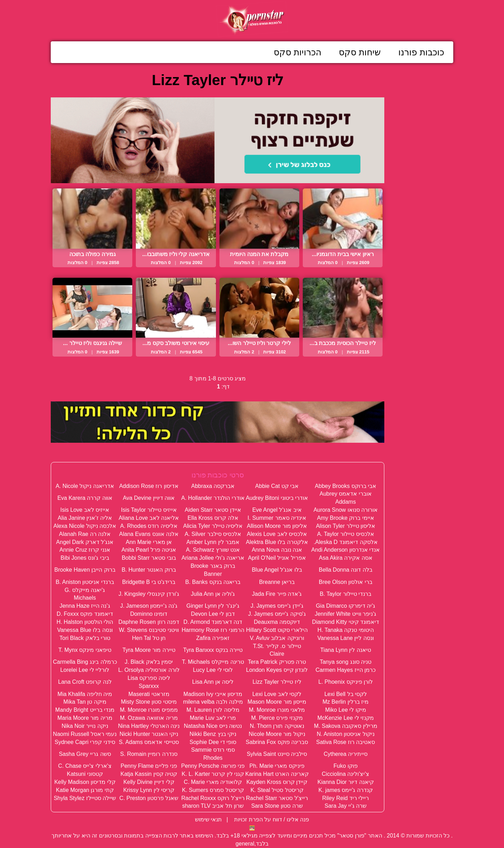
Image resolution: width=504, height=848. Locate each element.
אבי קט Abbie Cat (277, 486)
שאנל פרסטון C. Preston (149, 798)
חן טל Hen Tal (149, 638)
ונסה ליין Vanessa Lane (346, 638)
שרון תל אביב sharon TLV (213, 806)
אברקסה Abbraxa (213, 486)
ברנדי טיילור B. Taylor (345, 594)
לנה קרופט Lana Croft (85, 682)
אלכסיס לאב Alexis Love (277, 534)
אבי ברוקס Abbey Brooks (346, 486)
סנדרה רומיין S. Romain (149, 754)
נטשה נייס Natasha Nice (213, 726)
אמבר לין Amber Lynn (213, 542)
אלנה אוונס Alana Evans (149, 534)
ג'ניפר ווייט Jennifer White (345, 614)
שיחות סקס (360, 52)
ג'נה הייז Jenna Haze (85, 606)
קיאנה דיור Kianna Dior (346, 782)
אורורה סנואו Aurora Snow (346, 510)
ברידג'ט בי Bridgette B (149, 582)
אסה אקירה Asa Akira (345, 558)
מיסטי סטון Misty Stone (149, 702)
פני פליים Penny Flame (149, 766)
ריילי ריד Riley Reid (345, 798)
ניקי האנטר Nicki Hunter (149, 734)
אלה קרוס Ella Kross (213, 518)
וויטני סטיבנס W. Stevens (149, 630)
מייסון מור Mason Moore (277, 702)
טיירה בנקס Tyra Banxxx (213, 650)
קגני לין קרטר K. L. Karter (213, 774)
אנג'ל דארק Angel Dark (85, 542)
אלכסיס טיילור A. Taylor (346, 534)
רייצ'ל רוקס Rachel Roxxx (213, 798)
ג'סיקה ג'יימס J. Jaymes (277, 614)
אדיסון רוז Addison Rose (149, 486)
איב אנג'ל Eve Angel (277, 510)
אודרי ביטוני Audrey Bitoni (277, 498)
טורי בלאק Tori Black (85, 638)
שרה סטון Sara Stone (277, 806)
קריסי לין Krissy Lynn (149, 790)
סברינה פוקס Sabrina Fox (277, 742)
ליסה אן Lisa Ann (213, 682)
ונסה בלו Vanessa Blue (85, 630)
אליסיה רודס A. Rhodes (149, 526)
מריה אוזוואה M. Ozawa (149, 718)
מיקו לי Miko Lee (346, 710)
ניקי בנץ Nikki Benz (213, 734)
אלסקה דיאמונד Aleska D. (345, 542)
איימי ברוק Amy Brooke (346, 518)
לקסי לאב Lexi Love (277, 694)
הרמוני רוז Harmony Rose (213, 630)
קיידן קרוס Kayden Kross (277, 782)
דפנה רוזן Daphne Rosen (149, 622)
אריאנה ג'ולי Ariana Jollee (213, 558)
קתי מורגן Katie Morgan (85, 790)
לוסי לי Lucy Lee (213, 670)
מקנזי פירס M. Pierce (277, 718)
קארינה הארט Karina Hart (277, 774)
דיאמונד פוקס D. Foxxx (85, 614)
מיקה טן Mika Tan (85, 702)
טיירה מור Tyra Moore (149, 650)
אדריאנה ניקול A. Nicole (85, 486)
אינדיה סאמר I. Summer (277, 518)
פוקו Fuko (346, 766)
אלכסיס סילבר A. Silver (213, 534)
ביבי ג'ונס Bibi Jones (85, 558)
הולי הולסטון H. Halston (85, 622)
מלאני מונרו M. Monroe (277, 710)
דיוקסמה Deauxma (277, 622)
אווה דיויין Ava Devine (149, 498)
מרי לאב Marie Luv (213, 718)
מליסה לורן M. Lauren (213, 710)
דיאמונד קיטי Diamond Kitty (346, 622)
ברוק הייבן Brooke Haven (85, 570)
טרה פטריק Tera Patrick (277, 662)
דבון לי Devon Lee (213, 614)
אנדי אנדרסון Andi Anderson (345, 550)
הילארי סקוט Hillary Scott (277, 630)
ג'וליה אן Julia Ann (213, 594)
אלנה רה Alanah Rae (85, 534)
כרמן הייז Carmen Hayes (346, 670)
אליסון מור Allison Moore (277, 526)
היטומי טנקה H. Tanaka (346, 630)
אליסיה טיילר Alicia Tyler (213, 526)
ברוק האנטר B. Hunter (149, 570)
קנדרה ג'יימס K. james (346, 790)
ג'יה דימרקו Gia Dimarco (345, 606)
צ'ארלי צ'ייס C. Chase (85, 766)
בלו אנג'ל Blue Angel (277, 570)
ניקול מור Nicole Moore (277, 734)
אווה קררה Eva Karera (85, 498)
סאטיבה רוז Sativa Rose (345, 742)
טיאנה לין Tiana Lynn (346, 650)
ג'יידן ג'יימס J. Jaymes (277, 606)
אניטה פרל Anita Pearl (149, 550)
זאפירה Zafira (213, 638)
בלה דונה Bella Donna (346, 570)
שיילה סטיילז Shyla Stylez (85, 798)
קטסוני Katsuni (85, 774)
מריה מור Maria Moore (85, 718)
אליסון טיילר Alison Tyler (346, 526)
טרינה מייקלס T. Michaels (213, 662)
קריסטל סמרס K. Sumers (213, 790)
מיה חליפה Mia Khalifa (85, 694)
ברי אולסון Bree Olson (346, 582)
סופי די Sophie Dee (213, 742)
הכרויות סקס (297, 52)
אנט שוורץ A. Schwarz (213, 550)
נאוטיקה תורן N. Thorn (277, 726)
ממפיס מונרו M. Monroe (149, 710)
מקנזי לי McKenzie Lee (346, 718)
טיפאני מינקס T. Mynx (85, 650)
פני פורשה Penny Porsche (213, 766)
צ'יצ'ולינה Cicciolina (345, 774)
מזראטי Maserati (149, 694)
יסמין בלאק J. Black (149, 662)
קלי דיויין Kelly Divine (149, 782)
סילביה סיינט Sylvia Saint (277, 754)
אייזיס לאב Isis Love (85, 510)
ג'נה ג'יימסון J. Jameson (149, 606)
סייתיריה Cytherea (346, 754)
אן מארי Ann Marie (149, 542)
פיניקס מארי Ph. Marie (277, 766)
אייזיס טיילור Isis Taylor (149, 510)
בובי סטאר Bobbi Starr (149, 558)
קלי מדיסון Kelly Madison (85, 782)
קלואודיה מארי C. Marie (213, 782)
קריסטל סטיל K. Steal (277, 790)
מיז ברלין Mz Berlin (346, 702)
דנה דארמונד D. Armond (213, 622)
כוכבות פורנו (421, 52)
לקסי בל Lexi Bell (346, 694)
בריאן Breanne (277, 582)
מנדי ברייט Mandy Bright (85, 710)
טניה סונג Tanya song (345, 662)
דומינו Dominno (149, 614)
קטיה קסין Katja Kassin (149, 774)
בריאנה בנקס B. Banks (213, 582)
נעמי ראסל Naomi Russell (85, 734)
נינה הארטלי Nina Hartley (149, 726)
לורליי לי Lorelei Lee (85, 670)
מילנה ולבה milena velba (213, 702)
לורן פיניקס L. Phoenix (346, 682)
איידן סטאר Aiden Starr (213, 510)
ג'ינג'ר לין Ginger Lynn (213, 606)
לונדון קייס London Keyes (277, 670)
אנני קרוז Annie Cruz (85, 550)
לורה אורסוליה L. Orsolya (149, 670)
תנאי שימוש (208, 819)
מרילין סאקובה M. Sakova (345, 726)
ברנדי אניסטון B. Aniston (85, 582)
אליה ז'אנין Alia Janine (85, 518)
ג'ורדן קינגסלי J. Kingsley (149, 594)
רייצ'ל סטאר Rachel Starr (277, 798)
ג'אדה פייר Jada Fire (277, 594)
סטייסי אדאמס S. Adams (149, 742)
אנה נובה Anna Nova (277, 550)
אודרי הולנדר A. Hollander (213, 498)
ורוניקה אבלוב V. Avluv (277, 638)
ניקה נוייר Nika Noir (85, 726)
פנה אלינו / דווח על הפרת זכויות (271, 819)
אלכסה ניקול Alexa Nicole (85, 526)
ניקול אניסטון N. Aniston (346, 734)
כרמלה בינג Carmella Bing (85, 662)
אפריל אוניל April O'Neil (277, 558)
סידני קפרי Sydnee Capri (85, 742)
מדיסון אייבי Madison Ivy (213, 694)
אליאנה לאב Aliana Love (149, 518)
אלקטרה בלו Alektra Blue (277, 542)
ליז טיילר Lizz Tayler (277, 682)
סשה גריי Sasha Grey (85, 754)
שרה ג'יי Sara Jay (345, 806)
